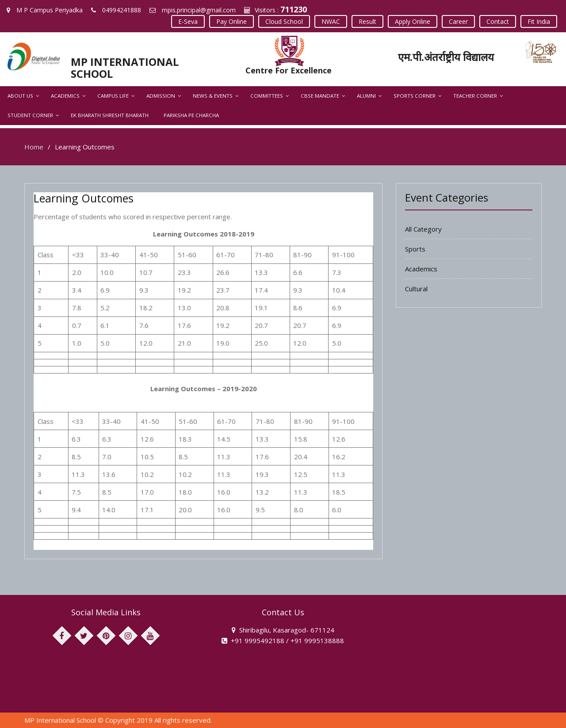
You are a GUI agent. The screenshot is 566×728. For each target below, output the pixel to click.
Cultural (416, 289)
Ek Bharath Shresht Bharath (110, 115)
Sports (415, 249)
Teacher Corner (475, 96)
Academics (65, 96)
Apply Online (413, 21)
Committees (267, 96)
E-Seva (188, 21)
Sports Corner (415, 96)
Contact (498, 21)
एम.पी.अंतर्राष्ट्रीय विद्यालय (446, 57)
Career (458, 21)
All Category (423, 229)
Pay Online (231, 21)
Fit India (539, 21)
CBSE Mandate (320, 96)
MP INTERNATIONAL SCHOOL (125, 67)
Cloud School (284, 21)
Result (367, 21)
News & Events (213, 96)
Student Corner (30, 115)
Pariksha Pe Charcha (191, 115)
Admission (161, 96)
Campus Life (113, 96)
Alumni (366, 96)
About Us (20, 96)
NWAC (331, 21)
